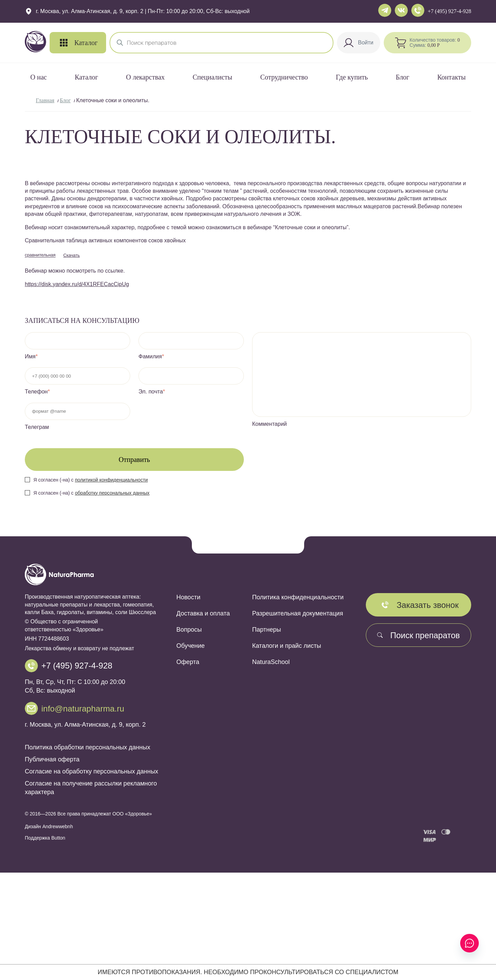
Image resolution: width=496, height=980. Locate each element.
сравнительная (40, 255)
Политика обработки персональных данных (87, 747)
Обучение (190, 646)
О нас (39, 77)
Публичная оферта (52, 759)
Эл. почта (152, 392)
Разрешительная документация (298, 613)
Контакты (451, 77)
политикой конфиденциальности (111, 480)
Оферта (188, 662)
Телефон (37, 392)
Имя (31, 356)
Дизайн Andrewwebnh (49, 826)
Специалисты (212, 77)
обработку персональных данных (112, 493)
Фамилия (151, 356)
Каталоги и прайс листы (287, 646)
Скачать (72, 255)
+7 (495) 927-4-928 (449, 11)
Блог (402, 77)
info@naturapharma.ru (83, 709)
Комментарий (270, 424)
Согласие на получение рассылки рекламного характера (91, 788)
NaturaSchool (271, 662)
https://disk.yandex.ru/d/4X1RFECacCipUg (77, 284)
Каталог (86, 77)
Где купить (352, 77)
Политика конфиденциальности (298, 597)
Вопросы (189, 630)
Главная (45, 100)
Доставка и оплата (203, 613)
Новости (188, 597)
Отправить (135, 460)
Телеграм (37, 427)
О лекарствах (145, 77)
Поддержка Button (45, 838)
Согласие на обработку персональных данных (91, 771)
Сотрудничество (284, 77)
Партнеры (267, 630)
